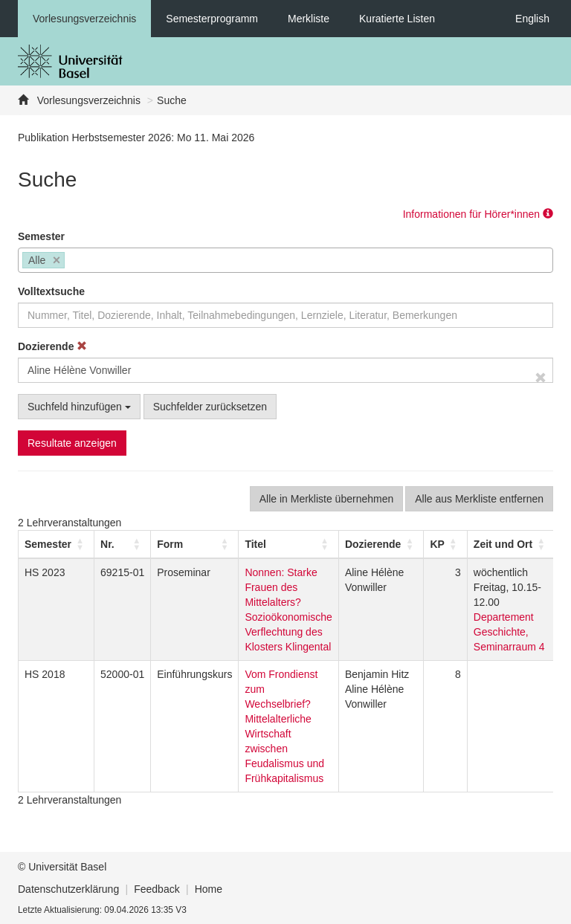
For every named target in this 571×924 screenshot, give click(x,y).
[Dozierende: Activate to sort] (381, 544)
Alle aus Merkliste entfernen (479, 499)
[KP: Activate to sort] (445, 544)
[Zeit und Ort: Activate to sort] (511, 544)
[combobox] (285, 260)
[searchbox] (72, 262)
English (532, 19)
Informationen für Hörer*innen (478, 214)
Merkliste (309, 19)
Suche (172, 100)
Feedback (157, 889)
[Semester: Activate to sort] (57, 544)
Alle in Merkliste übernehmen (327, 499)
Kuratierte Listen (397, 19)
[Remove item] (57, 261)
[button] (48, 544)
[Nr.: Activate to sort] (123, 544)
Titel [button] (255, 544)
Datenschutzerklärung (68, 889)
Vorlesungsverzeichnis (84, 19)
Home (209, 889)
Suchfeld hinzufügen (79, 407)
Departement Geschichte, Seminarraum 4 (509, 632)
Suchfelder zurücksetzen (210, 407)
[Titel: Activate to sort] (289, 544)
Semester (41, 236)
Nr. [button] (107, 544)
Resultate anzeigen (72, 443)
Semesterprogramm (212, 19)
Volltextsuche (51, 291)
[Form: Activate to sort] (195, 544)
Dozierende (52, 346)
